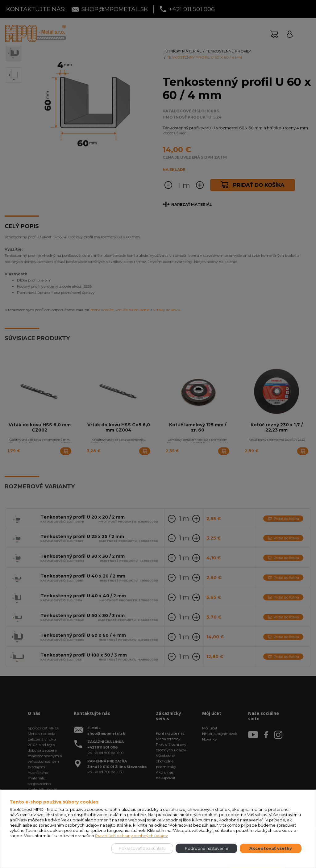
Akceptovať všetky (271, 848)
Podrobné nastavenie (207, 848)
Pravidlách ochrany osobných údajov (131, 836)
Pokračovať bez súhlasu (142, 848)
